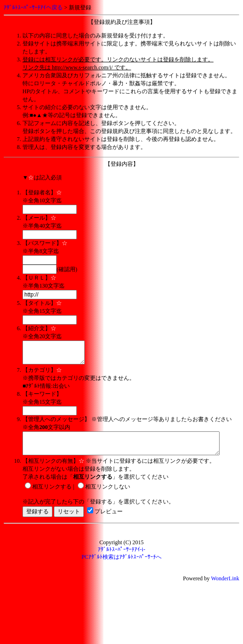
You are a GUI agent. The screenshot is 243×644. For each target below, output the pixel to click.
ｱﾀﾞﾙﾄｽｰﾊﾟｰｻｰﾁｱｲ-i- (121, 558)
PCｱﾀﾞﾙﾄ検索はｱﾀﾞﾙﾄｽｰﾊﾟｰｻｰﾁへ (121, 565)
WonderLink (225, 587)
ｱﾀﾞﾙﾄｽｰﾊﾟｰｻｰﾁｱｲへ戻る (33, 7)
